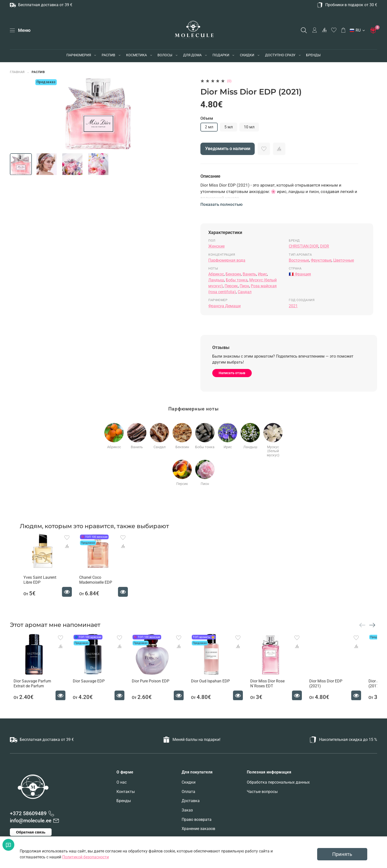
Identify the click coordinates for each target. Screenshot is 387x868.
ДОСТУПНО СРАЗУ (280, 55)
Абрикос (216, 274)
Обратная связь (31, 832)
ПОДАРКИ (221, 55)
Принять (342, 854)
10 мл (249, 127)
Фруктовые (321, 260)
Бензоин (233, 274)
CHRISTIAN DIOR (304, 246)
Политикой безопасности (86, 857)
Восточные (299, 260)
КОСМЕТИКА (136, 55)
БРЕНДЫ (313, 55)
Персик (231, 286)
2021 (293, 306)
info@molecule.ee (31, 821)
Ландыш (216, 280)
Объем (207, 118)
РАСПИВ (108, 55)
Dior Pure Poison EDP (154, 687)
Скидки (189, 782)
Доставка (191, 801)
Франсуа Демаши (224, 306)
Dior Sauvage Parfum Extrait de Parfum (29, 690)
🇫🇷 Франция (300, 274)
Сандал (245, 292)
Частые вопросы (262, 792)
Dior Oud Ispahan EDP (217, 687)
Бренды (124, 801)
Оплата (188, 792)
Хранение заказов (198, 829)
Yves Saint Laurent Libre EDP (36, 583)
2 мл (209, 127)
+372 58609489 (28, 813)
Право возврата (197, 820)
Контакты (126, 792)
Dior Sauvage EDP (88, 687)
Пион (244, 286)
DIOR (325, 246)
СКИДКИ (247, 55)
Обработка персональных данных (278, 782)
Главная (17, 72)
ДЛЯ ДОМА (192, 55)
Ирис (262, 274)
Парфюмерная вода (227, 260)
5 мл (229, 127)
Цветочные (344, 260)
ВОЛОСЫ (165, 55)
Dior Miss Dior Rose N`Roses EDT (277, 690)
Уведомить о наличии (228, 149)
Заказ (187, 810)
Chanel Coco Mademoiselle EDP (95, 583)
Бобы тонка (237, 280)
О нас (122, 782)
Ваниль (249, 274)
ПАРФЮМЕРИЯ (79, 55)
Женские (216, 246)
